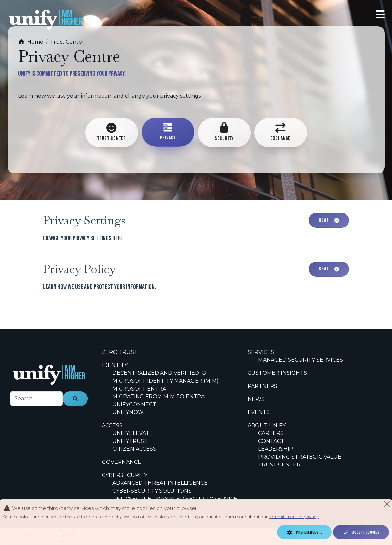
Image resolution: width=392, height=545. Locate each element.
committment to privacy (294, 517)
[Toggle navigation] (380, 15)
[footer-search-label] (36, 399)
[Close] (387, 504)
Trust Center (67, 42)
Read (329, 220)
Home (31, 42)
